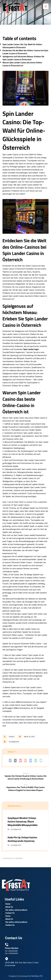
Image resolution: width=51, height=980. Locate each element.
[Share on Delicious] (31, 761)
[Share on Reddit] (26, 761)
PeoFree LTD (37, 976)
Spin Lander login (31, 349)
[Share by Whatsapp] (36, 761)
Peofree (12, 737)
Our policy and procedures (16, 910)
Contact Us (10, 913)
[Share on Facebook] (10, 761)
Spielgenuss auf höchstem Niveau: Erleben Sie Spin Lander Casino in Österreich (23, 58)
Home (8, 904)
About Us (9, 907)
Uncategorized (14, 742)
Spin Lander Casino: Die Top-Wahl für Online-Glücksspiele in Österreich (23, 46)
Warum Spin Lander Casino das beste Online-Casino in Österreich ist (23, 64)
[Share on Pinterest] (20, 761)
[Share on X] (15, 761)
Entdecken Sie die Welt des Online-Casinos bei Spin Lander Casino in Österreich (25, 52)
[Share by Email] (41, 761)
